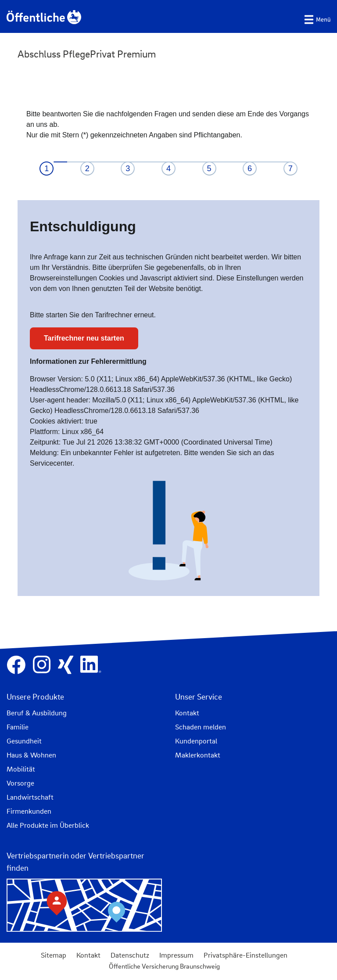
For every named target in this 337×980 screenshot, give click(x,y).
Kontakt (187, 713)
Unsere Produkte (35, 696)
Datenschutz (130, 955)
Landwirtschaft (30, 797)
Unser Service (199, 696)
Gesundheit (24, 741)
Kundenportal (196, 741)
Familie (18, 727)
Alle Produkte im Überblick (48, 825)
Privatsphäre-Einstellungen (246, 955)
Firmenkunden (29, 811)
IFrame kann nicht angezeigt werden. (168, 347)
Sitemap (54, 955)
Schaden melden (201, 727)
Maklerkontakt (198, 755)
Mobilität (21, 769)
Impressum (176, 955)
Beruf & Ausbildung (37, 713)
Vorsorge (20, 783)
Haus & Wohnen (31, 755)
